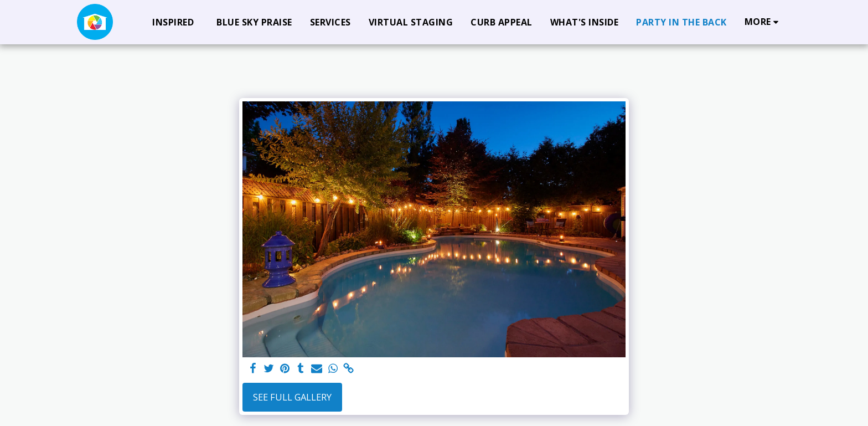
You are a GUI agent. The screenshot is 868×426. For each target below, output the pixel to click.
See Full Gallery (292, 397)
